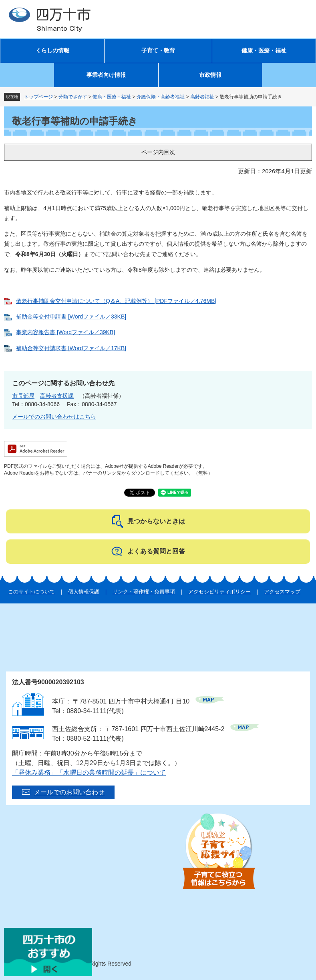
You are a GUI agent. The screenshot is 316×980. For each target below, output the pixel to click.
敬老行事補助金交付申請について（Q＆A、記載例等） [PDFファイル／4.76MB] (116, 301)
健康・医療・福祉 (264, 51)
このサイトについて (31, 592)
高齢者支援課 (57, 396)
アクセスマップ (282, 592)
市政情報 (210, 75)
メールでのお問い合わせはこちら (54, 417)
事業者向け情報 (106, 75)
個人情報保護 (84, 592)
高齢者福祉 (202, 97)
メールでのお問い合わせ (69, 792)
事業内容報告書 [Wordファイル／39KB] (65, 332)
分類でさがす (73, 97)
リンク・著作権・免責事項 (144, 592)
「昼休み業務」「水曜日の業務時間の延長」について (89, 773)
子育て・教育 (158, 51)
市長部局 (23, 396)
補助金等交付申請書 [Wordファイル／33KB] (71, 317)
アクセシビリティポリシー (219, 592)
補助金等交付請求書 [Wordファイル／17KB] (71, 348)
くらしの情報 (52, 51)
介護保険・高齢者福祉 (161, 97)
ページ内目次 (158, 152)
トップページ (38, 97)
